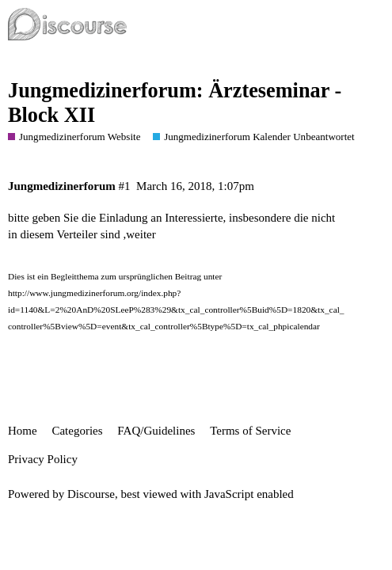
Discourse (91, 494)
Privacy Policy (43, 459)
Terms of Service (250, 431)
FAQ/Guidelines (156, 431)
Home (23, 431)
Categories (77, 431)
